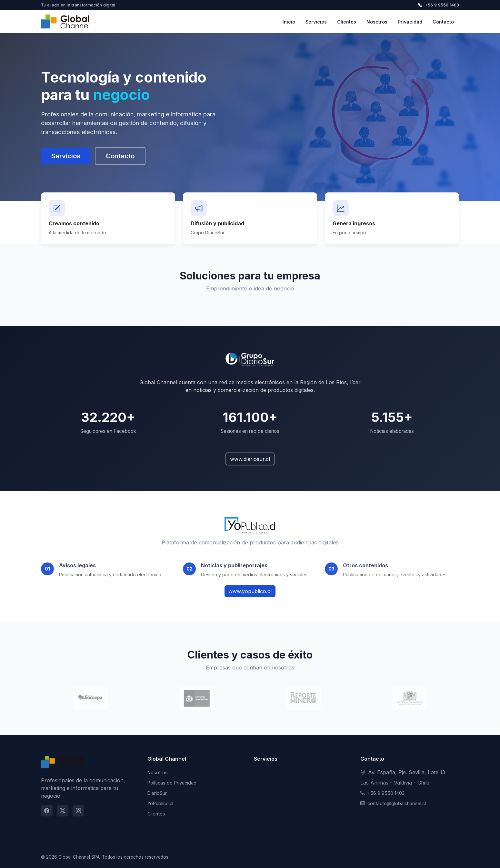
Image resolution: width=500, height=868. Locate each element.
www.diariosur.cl (250, 459)
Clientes (347, 22)
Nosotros (377, 22)
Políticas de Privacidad (172, 783)
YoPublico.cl (160, 803)
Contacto (443, 22)
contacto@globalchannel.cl (393, 803)
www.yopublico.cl (250, 591)
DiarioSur (157, 793)
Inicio (289, 22)
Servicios (316, 22)
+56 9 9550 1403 (439, 5)
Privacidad (410, 22)
